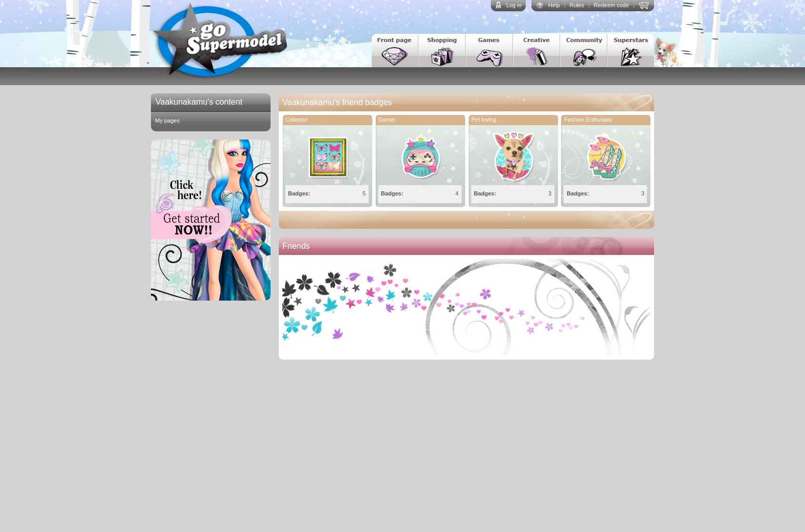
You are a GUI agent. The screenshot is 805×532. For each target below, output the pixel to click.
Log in (514, 5)
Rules (577, 5)
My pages (167, 121)
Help (554, 5)
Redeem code (612, 5)
